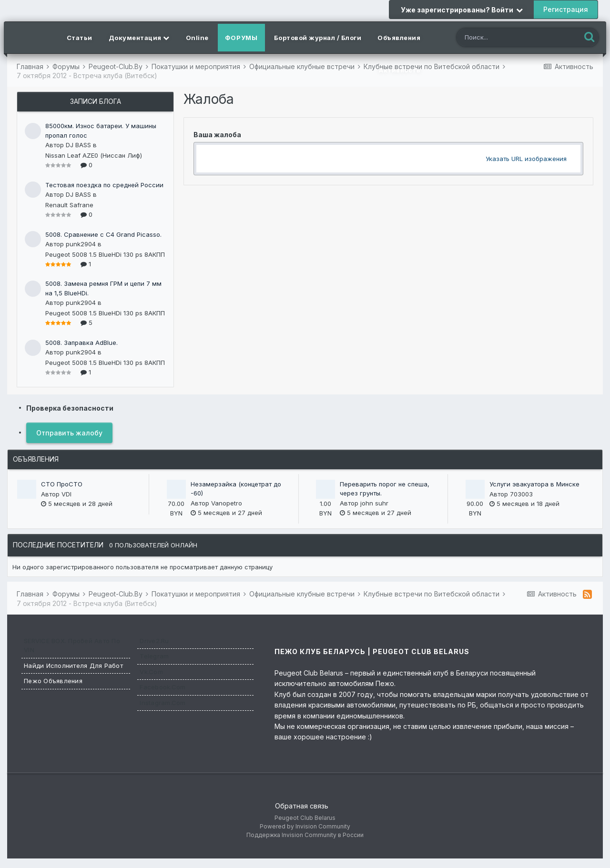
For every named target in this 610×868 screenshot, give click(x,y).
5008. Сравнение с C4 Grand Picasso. (103, 234)
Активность (400, 70)
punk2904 (81, 244)
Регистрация (566, 9)
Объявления (399, 38)
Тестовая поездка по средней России (104, 185)
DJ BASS (78, 145)
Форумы (241, 38)
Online (197, 38)
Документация (139, 38)
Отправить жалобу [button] (69, 433)
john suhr (374, 503)
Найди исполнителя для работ (73, 666)
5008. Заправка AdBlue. (81, 343)
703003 (521, 494)
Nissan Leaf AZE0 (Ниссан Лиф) (94, 155)
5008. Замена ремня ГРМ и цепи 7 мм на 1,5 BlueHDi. (103, 288)
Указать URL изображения (526, 159)
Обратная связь (302, 806)
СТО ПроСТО (62, 484)
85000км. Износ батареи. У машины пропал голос (101, 131)
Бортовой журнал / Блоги (318, 38)
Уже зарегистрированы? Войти (462, 10)
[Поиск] (509, 38)
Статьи (80, 38)
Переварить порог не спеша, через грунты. (385, 489)
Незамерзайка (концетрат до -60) (236, 489)
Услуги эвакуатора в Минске (534, 484)
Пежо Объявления (53, 681)
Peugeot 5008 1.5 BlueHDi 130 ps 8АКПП (105, 254)
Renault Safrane (69, 205)
